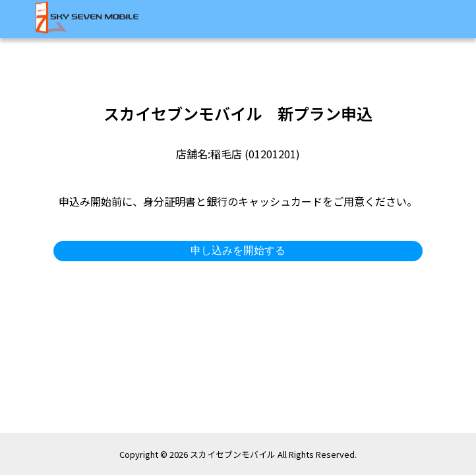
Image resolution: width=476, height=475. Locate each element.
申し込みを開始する (238, 250)
